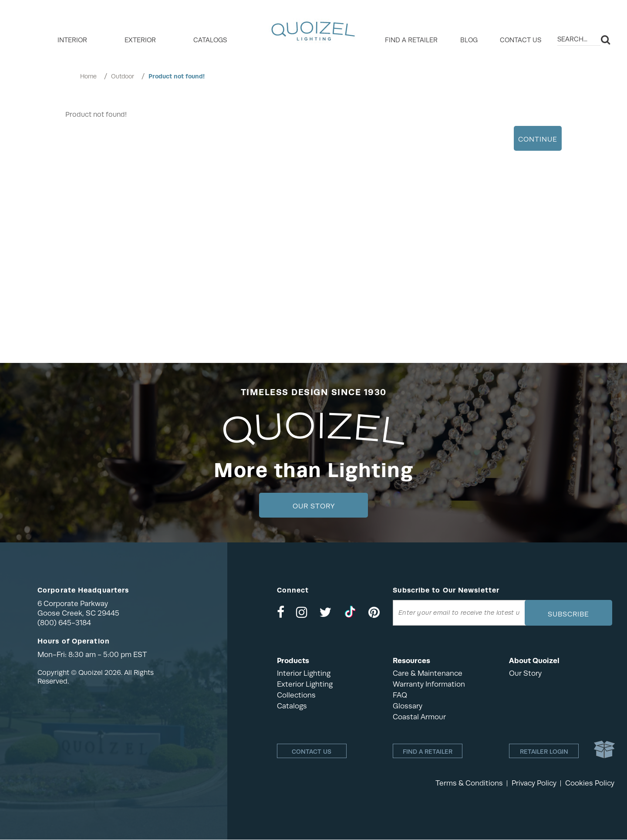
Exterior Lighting (305, 684)
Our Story (314, 506)
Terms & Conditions (469, 784)
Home (88, 76)
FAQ (400, 695)
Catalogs (210, 40)
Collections (296, 695)
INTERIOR (72, 40)
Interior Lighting (304, 673)
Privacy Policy (534, 784)
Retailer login (544, 752)
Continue (538, 139)
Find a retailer (411, 40)
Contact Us (521, 40)
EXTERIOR (140, 40)
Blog (469, 40)
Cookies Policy (590, 784)
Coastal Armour (419, 717)
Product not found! (177, 76)
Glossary (408, 706)
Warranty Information (429, 684)
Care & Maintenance (428, 673)
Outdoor (123, 76)
